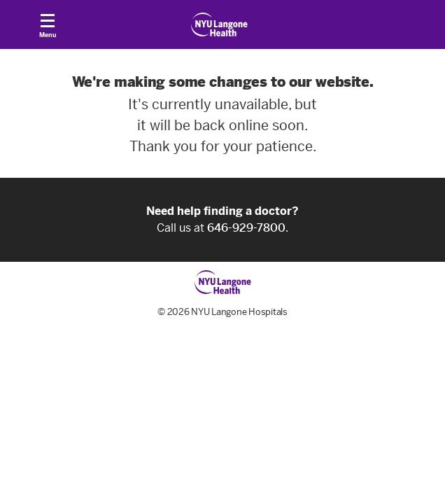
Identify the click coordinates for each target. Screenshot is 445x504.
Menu (48, 29)
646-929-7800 (246, 228)
